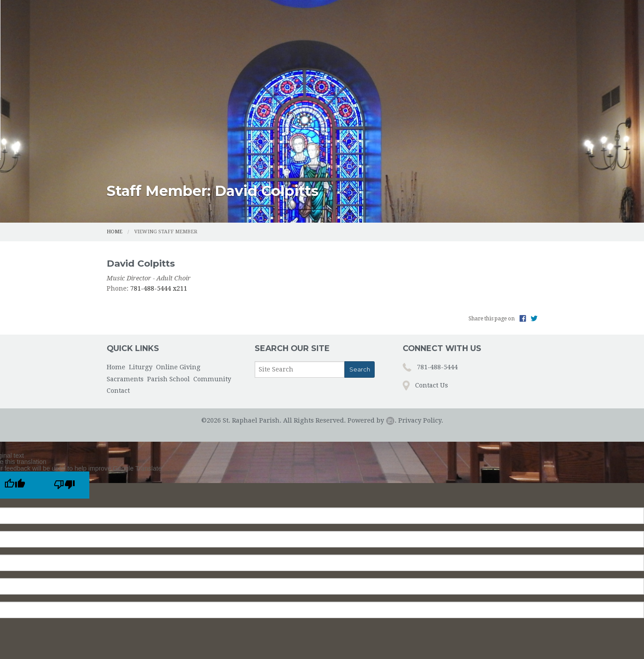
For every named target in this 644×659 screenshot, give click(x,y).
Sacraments (339, 61)
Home (184, 61)
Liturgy (227, 61)
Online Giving (285, 61)
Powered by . (372, 343)
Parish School (407, 61)
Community (462, 61)
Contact (517, 61)
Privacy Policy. (421, 343)
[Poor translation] (64, 407)
